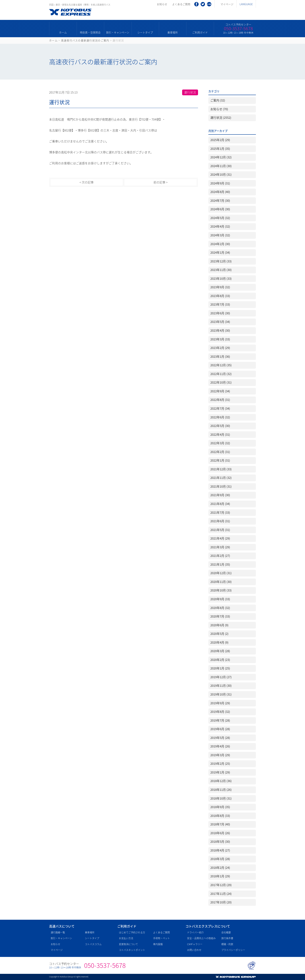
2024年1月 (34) (220, 252)
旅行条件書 (227, 938)
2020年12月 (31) (221, 573)
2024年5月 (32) (220, 218)
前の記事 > (161, 182)
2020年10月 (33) (221, 590)
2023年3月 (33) (220, 339)
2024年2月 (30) (220, 244)
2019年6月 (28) (220, 729)
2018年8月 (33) (220, 816)
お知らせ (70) (219, 109)
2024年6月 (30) (220, 209)
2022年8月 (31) (220, 400)
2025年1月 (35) (220, 149)
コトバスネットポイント (132, 950)
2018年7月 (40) (220, 824)
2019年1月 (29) (220, 772)
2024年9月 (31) (220, 183)
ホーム (63, 32)
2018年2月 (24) (220, 868)
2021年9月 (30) (220, 495)
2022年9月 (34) (220, 391)
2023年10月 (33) (221, 279)
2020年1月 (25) (220, 668)
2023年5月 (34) (220, 322)
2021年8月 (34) (220, 504)
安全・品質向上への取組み (201, 938)
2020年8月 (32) (220, 608)
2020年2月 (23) (220, 660)
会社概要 (226, 932)
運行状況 (190, 92)
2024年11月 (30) (221, 166)
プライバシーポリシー (233, 950)
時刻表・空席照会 (90, 32)
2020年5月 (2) (219, 634)
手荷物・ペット (161, 938)
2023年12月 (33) (221, 261)
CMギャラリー (195, 944)
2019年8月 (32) (220, 712)
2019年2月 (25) (220, 764)
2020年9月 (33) (220, 599)
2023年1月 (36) (220, 357)
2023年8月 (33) (220, 296)
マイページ (227, 4)
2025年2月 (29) (220, 140)
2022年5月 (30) (220, 426)
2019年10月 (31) (221, 694)
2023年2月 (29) (220, 348)
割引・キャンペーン (118, 32)
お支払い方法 (126, 938)
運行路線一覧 (58, 932)
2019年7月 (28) (220, 720)
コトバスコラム (93, 944)
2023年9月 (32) (220, 287)
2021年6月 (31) (220, 521)
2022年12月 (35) (221, 365)
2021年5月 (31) (220, 530)
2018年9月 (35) (220, 807)
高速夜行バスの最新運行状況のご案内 (85, 40)
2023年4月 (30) (220, 330)
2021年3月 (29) (220, 547)
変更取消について (128, 944)
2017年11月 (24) (221, 894)
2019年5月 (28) (220, 738)
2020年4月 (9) (219, 642)
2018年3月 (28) (220, 859)
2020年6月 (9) (219, 625)
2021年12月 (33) (221, 469)
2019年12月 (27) (221, 677)
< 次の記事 (87, 182)
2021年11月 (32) (221, 478)
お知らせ (162, 4)
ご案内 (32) (218, 100)
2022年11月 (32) (221, 374)
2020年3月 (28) (220, 651)
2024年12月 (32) (221, 157)
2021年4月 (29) (220, 538)
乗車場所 (173, 32)
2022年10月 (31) (221, 382)
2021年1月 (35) (220, 564)
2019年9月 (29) (220, 703)
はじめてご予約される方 (132, 932)
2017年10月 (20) (221, 902)
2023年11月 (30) (221, 270)
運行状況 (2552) (221, 118)
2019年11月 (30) (221, 686)
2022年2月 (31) (220, 452)
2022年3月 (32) (220, 443)
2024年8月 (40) (220, 192)
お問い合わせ (194, 950)
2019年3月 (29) (220, 755)
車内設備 (158, 944)
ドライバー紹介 (195, 932)
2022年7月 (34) (220, 408)
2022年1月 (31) (220, 460)
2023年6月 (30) (220, 313)
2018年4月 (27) (220, 850)
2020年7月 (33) (220, 616)
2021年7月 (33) (220, 512)
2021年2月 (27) (220, 556)
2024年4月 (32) (220, 226)
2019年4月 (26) (220, 746)
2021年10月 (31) (221, 486)
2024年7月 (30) (220, 201)
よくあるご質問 (181, 4)
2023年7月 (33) (220, 304)
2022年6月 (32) (220, 417)
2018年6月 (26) (220, 833)
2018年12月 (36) (221, 781)
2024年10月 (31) (221, 174)
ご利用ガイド (200, 32)
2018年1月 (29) (220, 876)
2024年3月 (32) (220, 235)
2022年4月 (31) (220, 434)
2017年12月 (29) (221, 885)
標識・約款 (227, 944)
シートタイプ (145, 32)
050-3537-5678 (238, 28)
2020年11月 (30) (221, 582)
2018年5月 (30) (220, 842)
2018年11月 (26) (221, 790)
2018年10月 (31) (221, 798)
